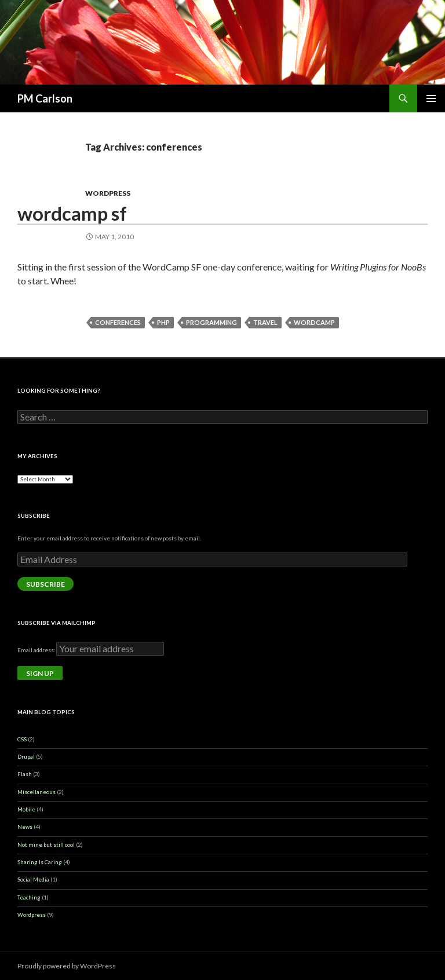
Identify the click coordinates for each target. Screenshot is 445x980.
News (25, 827)
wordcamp (314, 322)
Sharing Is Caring (40, 862)
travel (265, 322)
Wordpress (108, 193)
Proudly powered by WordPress (67, 966)
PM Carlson (45, 98)
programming (211, 322)
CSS (22, 739)
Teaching (29, 897)
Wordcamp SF (72, 213)
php (163, 322)
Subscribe (45, 584)
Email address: (37, 650)
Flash (25, 774)
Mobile (26, 809)
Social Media (33, 880)
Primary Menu (431, 98)
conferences (118, 322)
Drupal (26, 757)
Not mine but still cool (46, 845)
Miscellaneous (37, 792)
